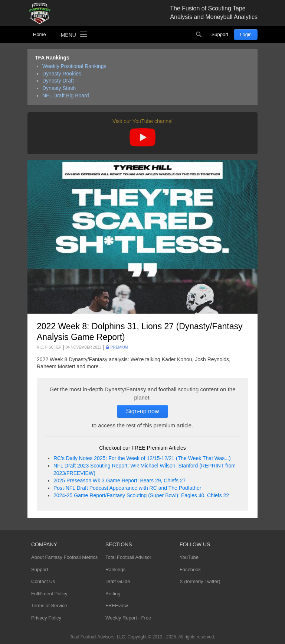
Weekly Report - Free (128, 618)
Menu (68, 35)
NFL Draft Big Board (66, 96)
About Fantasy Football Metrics (64, 557)
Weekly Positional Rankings (74, 66)
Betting (113, 594)
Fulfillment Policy (49, 594)
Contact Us (43, 581)
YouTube (189, 557)
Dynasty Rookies (62, 74)
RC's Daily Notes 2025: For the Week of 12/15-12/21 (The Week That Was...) (142, 458)
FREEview (117, 606)
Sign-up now (143, 411)
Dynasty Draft (58, 81)
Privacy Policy (46, 618)
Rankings (115, 569)
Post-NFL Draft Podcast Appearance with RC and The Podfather (127, 488)
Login (246, 34)
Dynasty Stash (59, 88)
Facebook (190, 569)
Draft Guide (118, 581)
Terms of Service (49, 606)
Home (40, 34)
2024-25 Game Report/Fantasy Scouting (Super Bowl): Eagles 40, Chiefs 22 (141, 495)
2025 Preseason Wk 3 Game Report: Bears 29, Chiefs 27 (119, 480)
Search (199, 35)
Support (220, 34)
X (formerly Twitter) (200, 581)
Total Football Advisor (128, 557)
